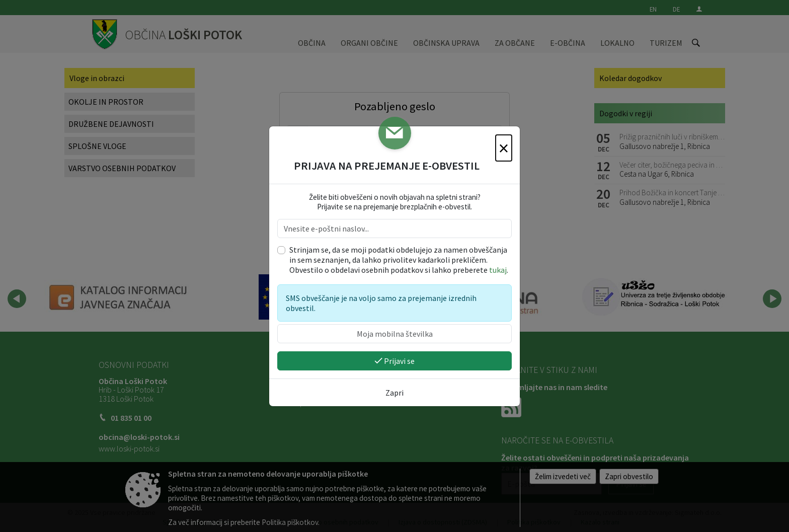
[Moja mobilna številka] (395, 334)
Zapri (395, 393)
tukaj (498, 270)
